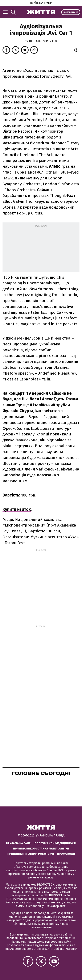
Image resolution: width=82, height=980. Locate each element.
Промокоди (66, 854)
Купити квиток (17, 509)
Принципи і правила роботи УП (31, 854)
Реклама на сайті (19, 843)
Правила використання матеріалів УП (41, 849)
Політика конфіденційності (55, 843)
